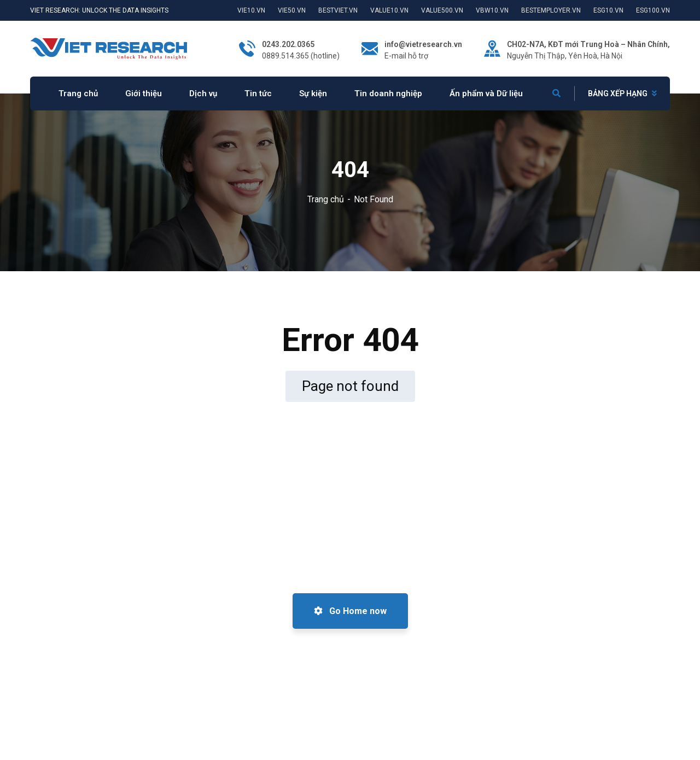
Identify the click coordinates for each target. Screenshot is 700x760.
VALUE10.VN (389, 10)
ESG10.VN (608, 10)
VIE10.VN (251, 10)
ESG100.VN (653, 10)
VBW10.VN (492, 10)
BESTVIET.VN (338, 10)
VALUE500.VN (442, 10)
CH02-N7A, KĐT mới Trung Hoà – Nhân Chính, (588, 44)
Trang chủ (326, 199)
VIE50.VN (292, 10)
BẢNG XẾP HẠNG (618, 93)
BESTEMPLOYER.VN (551, 10)
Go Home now (350, 611)
